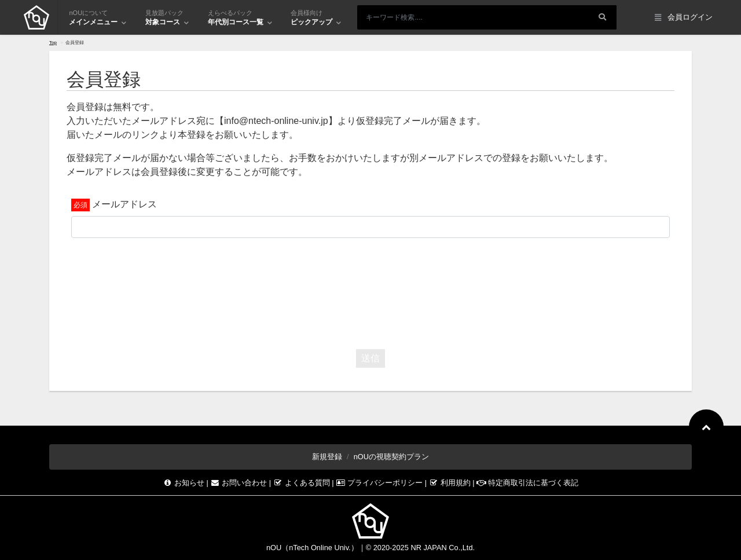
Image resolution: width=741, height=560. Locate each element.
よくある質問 (303, 483)
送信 (370, 358)
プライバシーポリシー (380, 483)
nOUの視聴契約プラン (391, 457)
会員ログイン (684, 18)
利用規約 (451, 483)
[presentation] (370, 291)
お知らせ (185, 483)
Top (53, 43)
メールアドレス (124, 204)
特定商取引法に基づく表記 (527, 483)
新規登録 (327, 457)
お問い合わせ (240, 483)
